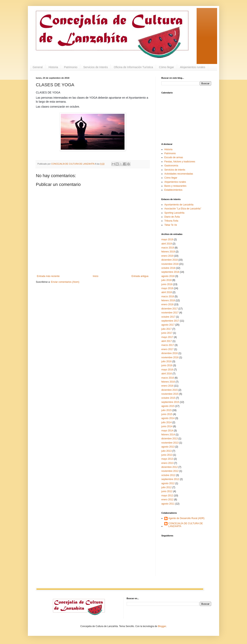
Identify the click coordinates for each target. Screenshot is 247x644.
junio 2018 (167, 284)
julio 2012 (166, 487)
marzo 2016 (168, 378)
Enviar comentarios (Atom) (65, 282)
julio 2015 (166, 410)
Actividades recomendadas (179, 174)
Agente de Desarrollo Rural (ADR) (186, 518)
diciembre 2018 (170, 260)
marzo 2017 (168, 345)
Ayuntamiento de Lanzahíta (179, 205)
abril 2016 (167, 374)
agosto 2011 (168, 504)
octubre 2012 (168, 475)
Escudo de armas (174, 157)
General (38, 67)
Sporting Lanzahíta (174, 213)
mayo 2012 (167, 496)
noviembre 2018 (170, 264)
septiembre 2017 (170, 321)
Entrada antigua (140, 276)
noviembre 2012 (170, 471)
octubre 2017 (168, 317)
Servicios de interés (175, 170)
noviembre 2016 (170, 357)
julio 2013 (166, 451)
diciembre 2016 (170, 353)
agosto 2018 (168, 276)
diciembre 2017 (170, 309)
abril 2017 (167, 341)
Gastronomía (171, 166)
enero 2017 (167, 349)
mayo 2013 (167, 459)
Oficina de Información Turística (133, 67)
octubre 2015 (168, 398)
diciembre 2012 (170, 467)
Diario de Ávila (172, 217)
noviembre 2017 (170, 313)
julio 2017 (166, 329)
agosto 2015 (168, 406)
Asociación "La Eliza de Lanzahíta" (183, 209)
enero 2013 (167, 463)
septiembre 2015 (170, 402)
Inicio (96, 276)
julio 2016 (166, 361)
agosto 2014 (168, 418)
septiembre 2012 (170, 479)
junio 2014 (167, 426)
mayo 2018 (167, 288)
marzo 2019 (168, 248)
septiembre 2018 (170, 272)
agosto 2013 (168, 447)
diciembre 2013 (170, 439)
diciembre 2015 (170, 390)
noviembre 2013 (170, 443)
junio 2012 (167, 491)
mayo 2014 (167, 431)
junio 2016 (167, 365)
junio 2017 (167, 333)
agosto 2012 (168, 483)
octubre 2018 (168, 268)
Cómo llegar (166, 67)
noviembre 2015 (170, 394)
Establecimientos (173, 190)
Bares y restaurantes (175, 186)
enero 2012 (167, 500)
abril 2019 (167, 244)
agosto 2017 (168, 325)
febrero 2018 (168, 300)
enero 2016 (167, 386)
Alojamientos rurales (193, 67)
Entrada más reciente (48, 276)
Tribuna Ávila (171, 221)
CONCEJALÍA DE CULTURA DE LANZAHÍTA (186, 525)
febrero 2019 (168, 252)
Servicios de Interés (96, 67)
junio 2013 (167, 455)
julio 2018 (166, 280)
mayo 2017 (167, 337)
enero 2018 (167, 304)
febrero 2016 (168, 382)
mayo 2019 (167, 240)
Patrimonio (71, 67)
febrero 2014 (168, 435)
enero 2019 (167, 256)
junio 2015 (167, 414)
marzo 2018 (168, 296)
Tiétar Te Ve (171, 225)
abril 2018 (167, 292)
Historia (53, 67)
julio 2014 (166, 422)
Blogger (162, 626)
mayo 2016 (167, 370)
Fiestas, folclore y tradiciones (180, 162)
